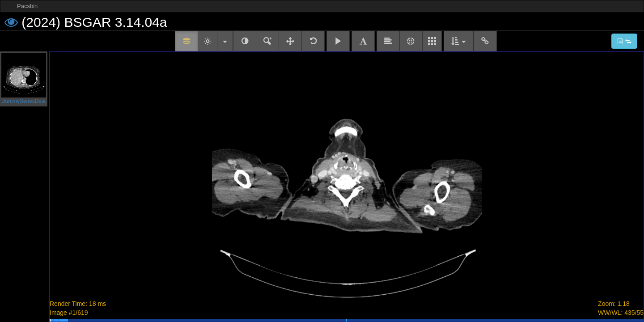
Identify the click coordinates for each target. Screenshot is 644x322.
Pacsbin (27, 6)
